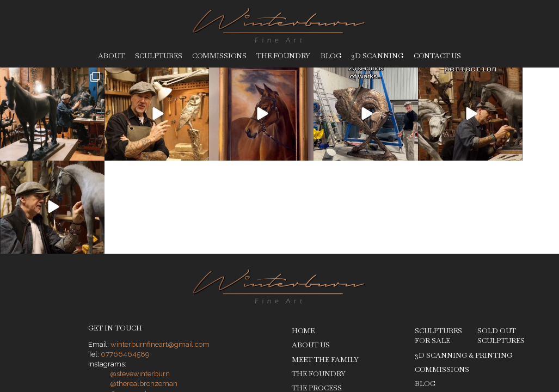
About (111, 56)
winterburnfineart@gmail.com (160, 251)
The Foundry (283, 56)
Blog (331, 56)
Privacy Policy (137, 341)
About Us (311, 252)
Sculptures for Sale (438, 243)
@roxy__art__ (132, 300)
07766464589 (125, 261)
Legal (174, 341)
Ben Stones (515, 340)
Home (303, 238)
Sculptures (159, 56)
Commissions (219, 56)
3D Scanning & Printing (463, 262)
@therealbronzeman (144, 290)
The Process (317, 295)
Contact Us (437, 56)
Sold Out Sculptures (501, 243)
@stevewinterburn (140, 281)
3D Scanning (377, 56)
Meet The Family (325, 267)
